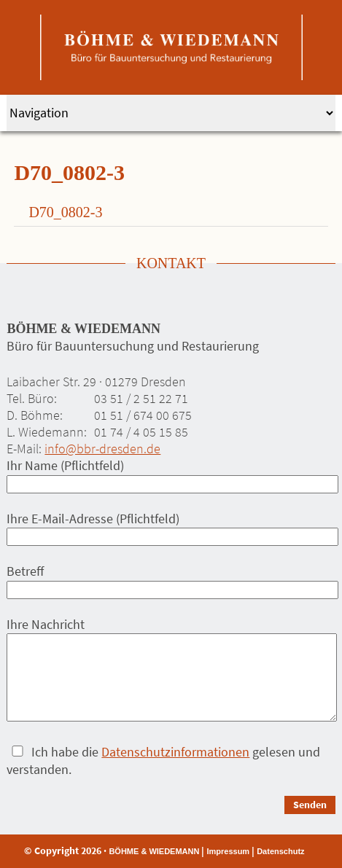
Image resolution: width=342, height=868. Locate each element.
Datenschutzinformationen (175, 752)
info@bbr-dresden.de (102, 449)
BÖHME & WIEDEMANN (154, 851)
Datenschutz (280, 851)
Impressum (228, 851)
